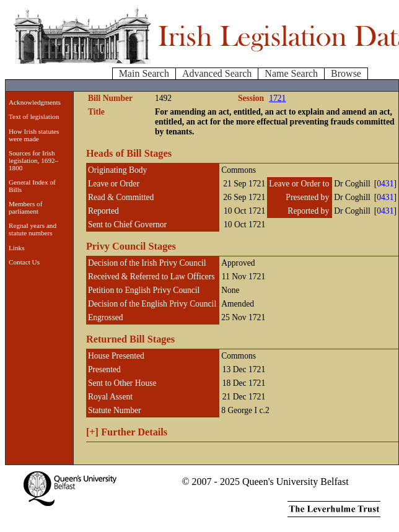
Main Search (144, 73)
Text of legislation (34, 116)
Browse (346, 73)
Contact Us (24, 262)
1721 (277, 98)
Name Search (291, 73)
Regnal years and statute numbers (33, 229)
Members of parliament (25, 207)
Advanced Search (217, 73)
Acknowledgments (35, 102)
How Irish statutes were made (34, 135)
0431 (385, 184)
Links (16, 248)
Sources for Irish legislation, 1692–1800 (33, 160)
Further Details (127, 432)
